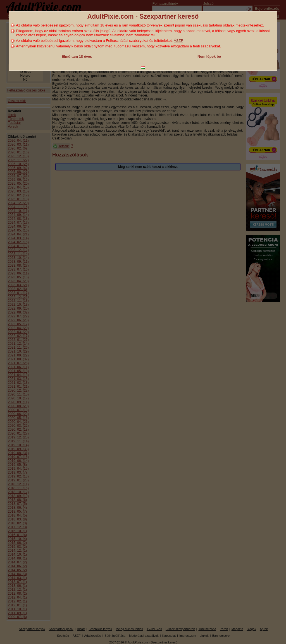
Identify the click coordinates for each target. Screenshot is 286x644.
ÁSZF (178, 41)
